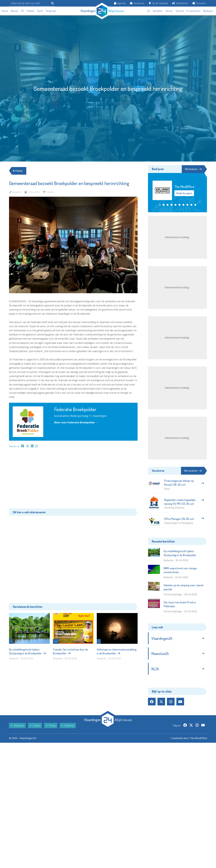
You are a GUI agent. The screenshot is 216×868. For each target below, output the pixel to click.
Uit (149, 11)
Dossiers (199, 3)
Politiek (30, 11)
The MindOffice (198, 738)
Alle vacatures (193, 471)
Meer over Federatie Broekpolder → (76, 422)
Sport (40, 11)
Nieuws (15, 11)
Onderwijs (51, 11)
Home (5, 11)
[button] (160, 205)
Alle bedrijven (193, 169)
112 (23, 11)
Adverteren (180, 3)
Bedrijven (208, 11)
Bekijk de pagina (184, 193)
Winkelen (158, 11)
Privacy (51, 725)
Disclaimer (68, 725)
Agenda (120, 3)
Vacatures (137, 3)
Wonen (169, 11)
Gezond (180, 11)
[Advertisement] (73, 480)
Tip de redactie (158, 3)
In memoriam (194, 11)
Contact (35, 725)
